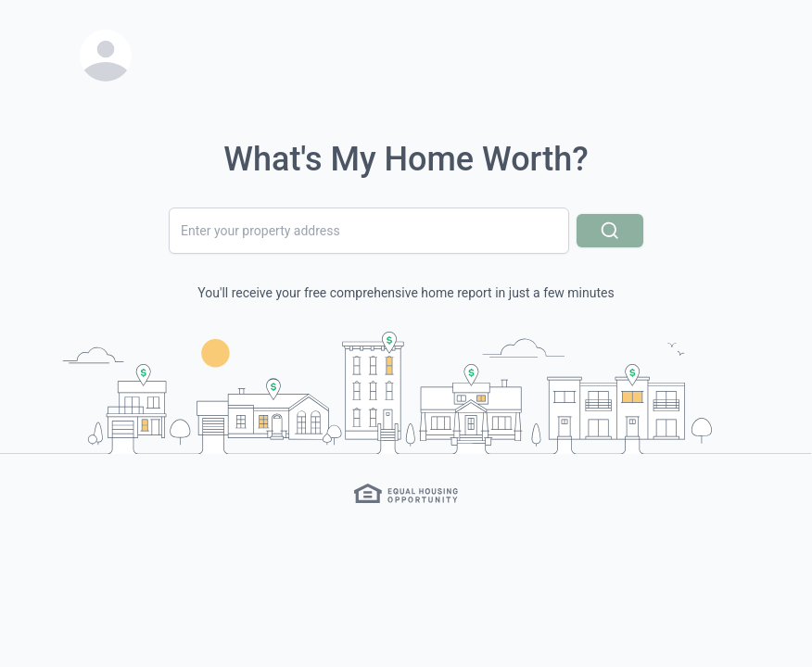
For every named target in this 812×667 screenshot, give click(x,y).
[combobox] (369, 231)
